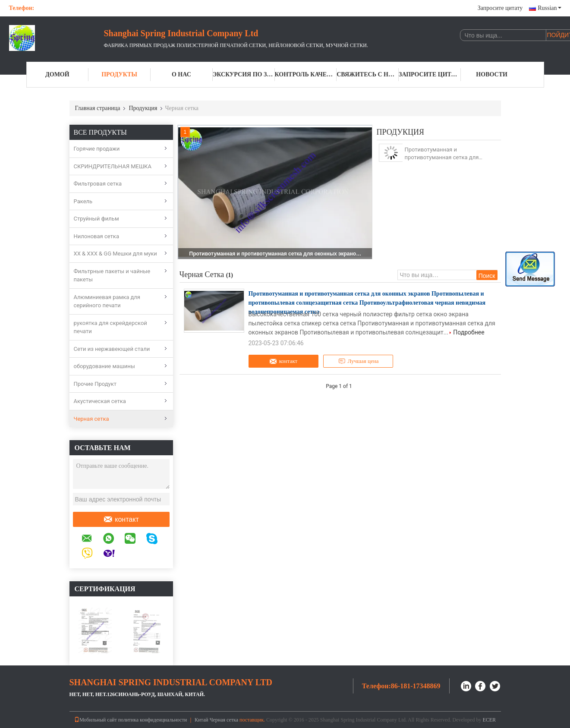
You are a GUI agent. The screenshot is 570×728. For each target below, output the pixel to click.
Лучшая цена (359, 361)
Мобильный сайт (96, 720)
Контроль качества (306, 74)
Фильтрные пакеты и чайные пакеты (112, 276)
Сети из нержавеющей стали (112, 349)
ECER (489, 720)
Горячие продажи (97, 149)
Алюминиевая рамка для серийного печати (107, 301)
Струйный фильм (96, 219)
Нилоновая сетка (96, 236)
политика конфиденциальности (153, 720)
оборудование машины (104, 366)
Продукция (143, 108)
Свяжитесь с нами (368, 74)
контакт (121, 520)
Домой (57, 74)
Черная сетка (91, 419)
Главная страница (98, 108)
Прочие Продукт (95, 384)
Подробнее (469, 332)
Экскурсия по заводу (244, 74)
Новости (492, 74)
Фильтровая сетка (98, 184)
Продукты (119, 74)
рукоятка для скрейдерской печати (110, 327)
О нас (181, 74)
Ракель (83, 201)
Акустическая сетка (100, 401)
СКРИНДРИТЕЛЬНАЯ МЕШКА (113, 166)
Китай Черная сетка (216, 720)
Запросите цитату (500, 8)
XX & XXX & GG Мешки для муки (115, 254)
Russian (549, 8)
